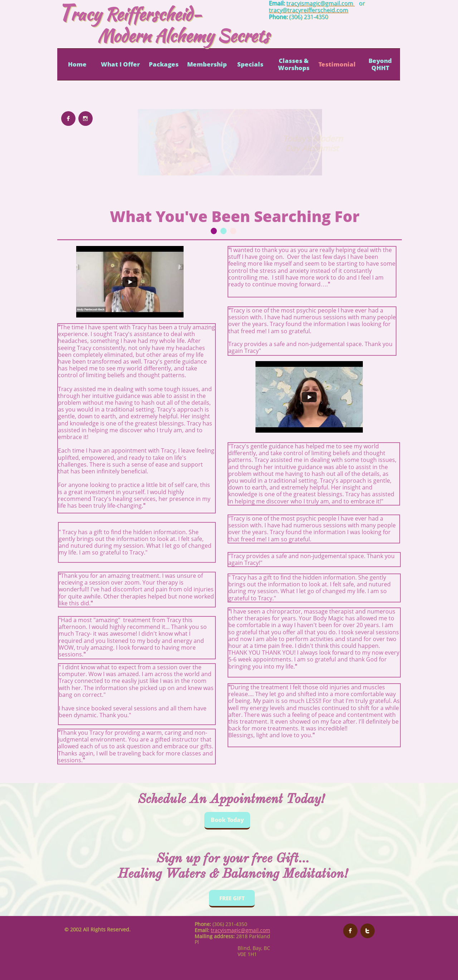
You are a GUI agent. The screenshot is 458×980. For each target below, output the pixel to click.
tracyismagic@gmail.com (240, 930)
